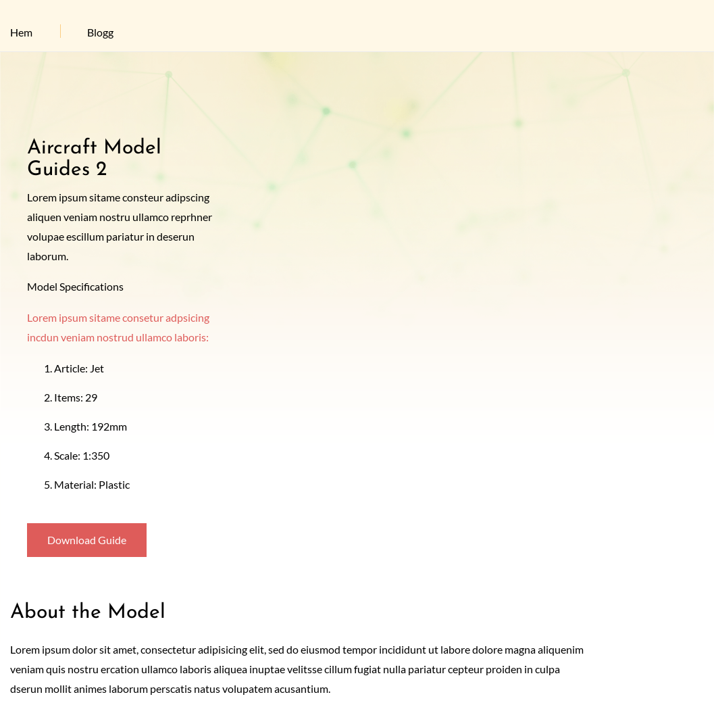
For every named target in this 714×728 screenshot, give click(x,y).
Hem (21, 32)
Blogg (100, 32)
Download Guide (87, 540)
